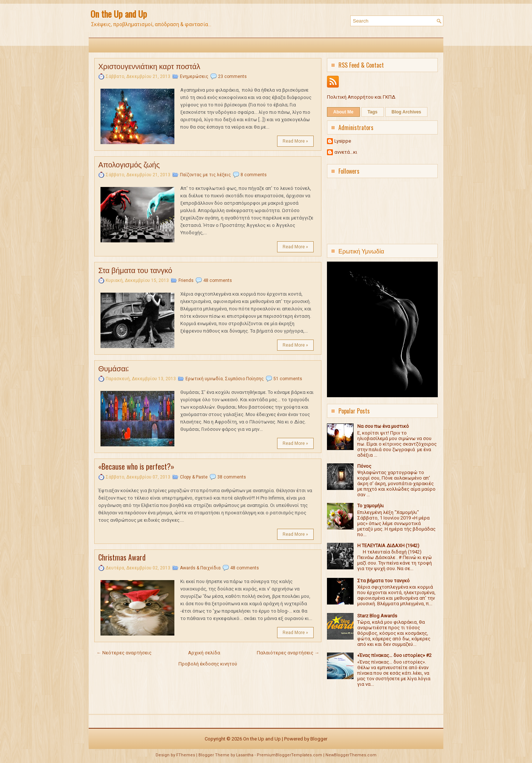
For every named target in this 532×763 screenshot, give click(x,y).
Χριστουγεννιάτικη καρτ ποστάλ (149, 66)
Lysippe (343, 141)
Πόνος (364, 466)
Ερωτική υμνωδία (204, 379)
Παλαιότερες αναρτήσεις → (288, 653)
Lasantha (245, 755)
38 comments (232, 477)
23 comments (232, 76)
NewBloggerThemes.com (351, 755)
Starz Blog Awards (377, 616)
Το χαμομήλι (371, 506)
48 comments (218, 280)
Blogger (319, 739)
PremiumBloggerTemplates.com (289, 755)
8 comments (254, 175)
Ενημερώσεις (194, 76)
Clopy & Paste (194, 477)
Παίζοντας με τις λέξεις (205, 175)
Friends (186, 280)
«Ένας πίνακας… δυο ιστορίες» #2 (394, 655)
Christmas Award (122, 557)
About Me (343, 112)
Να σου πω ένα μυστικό (383, 426)
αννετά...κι (346, 152)
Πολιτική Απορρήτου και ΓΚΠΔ (361, 97)
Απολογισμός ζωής (129, 164)
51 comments (288, 379)
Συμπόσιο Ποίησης (244, 379)
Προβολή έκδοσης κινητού (208, 664)
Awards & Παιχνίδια (200, 568)
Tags (373, 112)
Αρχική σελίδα (204, 653)
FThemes (186, 755)
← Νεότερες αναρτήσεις (124, 653)
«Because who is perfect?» (136, 466)
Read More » (295, 141)
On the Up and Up (119, 14)
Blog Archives (406, 112)
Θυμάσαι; (113, 368)
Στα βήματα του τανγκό (135, 270)
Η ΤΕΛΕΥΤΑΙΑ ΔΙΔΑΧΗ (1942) (388, 546)
